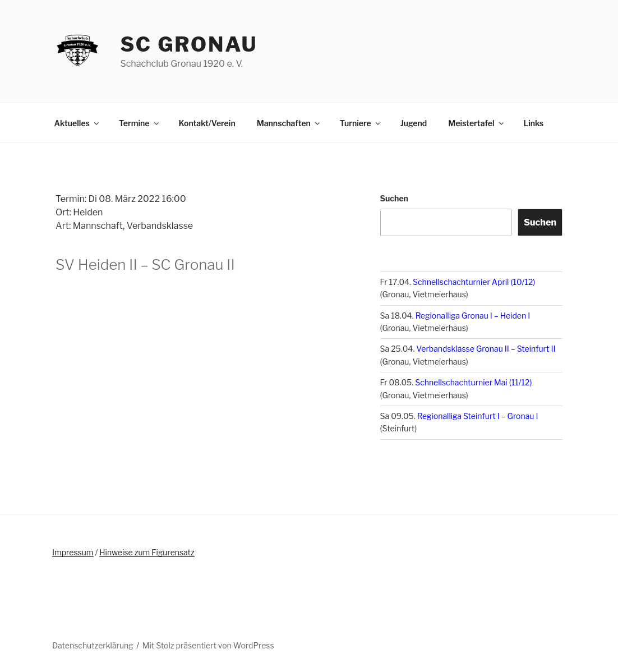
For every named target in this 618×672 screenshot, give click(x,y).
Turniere (361, 123)
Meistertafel (476, 123)
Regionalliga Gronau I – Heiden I (473, 316)
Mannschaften (289, 123)
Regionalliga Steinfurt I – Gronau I (478, 416)
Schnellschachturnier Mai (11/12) (473, 382)
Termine (140, 123)
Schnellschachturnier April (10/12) (474, 282)
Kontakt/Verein (207, 123)
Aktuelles (77, 123)
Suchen (394, 198)
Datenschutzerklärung (93, 645)
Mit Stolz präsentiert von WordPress (208, 645)
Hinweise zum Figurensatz (147, 552)
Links (534, 123)
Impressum (73, 552)
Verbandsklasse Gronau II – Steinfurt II (486, 349)
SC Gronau (189, 44)
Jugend (414, 123)
